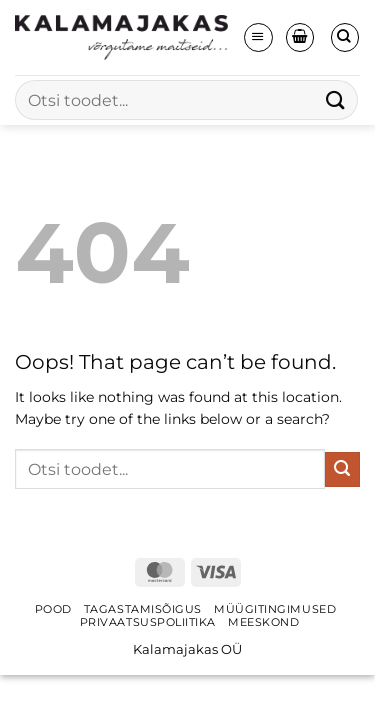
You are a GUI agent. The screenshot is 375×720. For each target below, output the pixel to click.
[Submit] (336, 99)
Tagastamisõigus (143, 609)
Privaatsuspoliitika (148, 622)
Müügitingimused (275, 609)
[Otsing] (345, 37)
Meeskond (263, 622)
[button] (258, 37)
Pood (53, 609)
